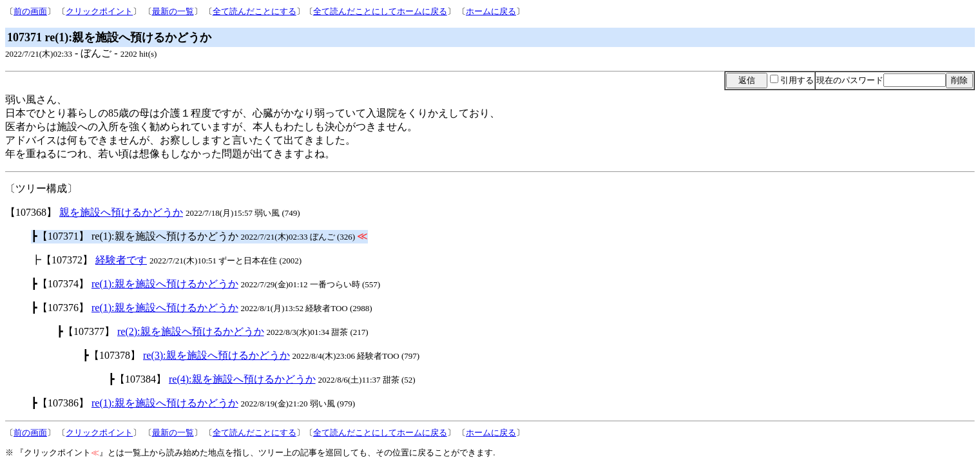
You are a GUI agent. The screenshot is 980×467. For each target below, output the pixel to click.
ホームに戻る (491, 11)
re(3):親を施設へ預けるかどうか (216, 355)
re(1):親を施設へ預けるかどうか (165, 284)
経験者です (121, 260)
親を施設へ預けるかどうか (121, 212)
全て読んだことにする (255, 11)
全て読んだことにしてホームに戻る (380, 11)
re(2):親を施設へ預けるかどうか (191, 331)
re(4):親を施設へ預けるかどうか (242, 379)
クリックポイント (99, 11)
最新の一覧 (173, 11)
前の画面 (30, 11)
